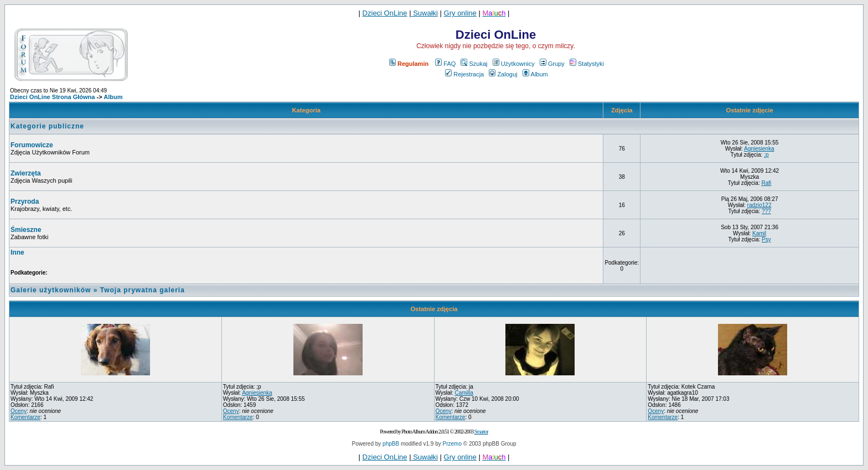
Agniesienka (759, 149)
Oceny (19, 411)
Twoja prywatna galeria (143, 290)
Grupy (552, 64)
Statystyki (587, 64)
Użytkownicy (514, 64)
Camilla (464, 393)
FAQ (445, 64)
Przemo (452, 444)
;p (766, 155)
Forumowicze (32, 145)
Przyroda (25, 202)
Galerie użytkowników (51, 290)
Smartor (481, 432)
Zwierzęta (26, 173)
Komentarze (25, 417)
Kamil (759, 233)
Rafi (766, 183)
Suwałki (425, 13)
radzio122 (759, 205)
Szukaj (474, 64)
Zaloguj (503, 74)
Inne (17, 252)
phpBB (391, 444)
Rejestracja (464, 74)
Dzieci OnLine (385, 13)
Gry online (460, 13)
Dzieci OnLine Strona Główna (52, 97)
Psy (766, 239)
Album (535, 74)
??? (766, 211)
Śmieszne (26, 230)
